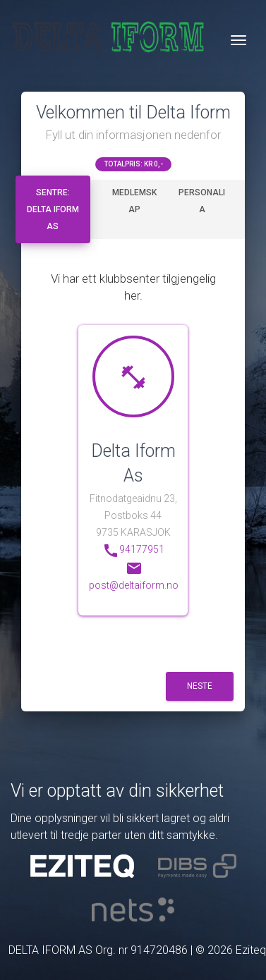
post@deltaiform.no (134, 575)
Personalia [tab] (202, 201)
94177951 (133, 551)
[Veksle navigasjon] (238, 40)
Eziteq (251, 950)
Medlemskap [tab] (134, 201)
